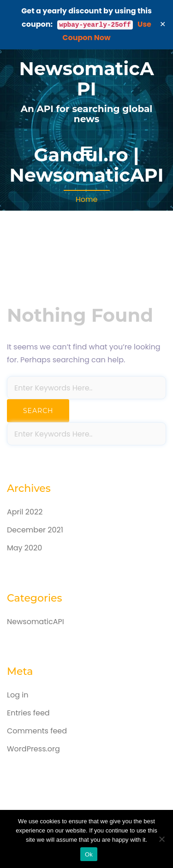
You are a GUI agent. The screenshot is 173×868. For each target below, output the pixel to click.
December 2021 (35, 530)
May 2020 (24, 548)
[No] (161, 839)
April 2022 (25, 512)
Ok (89, 854)
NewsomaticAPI (86, 79)
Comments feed (37, 731)
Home (87, 199)
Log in (18, 695)
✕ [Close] (163, 24)
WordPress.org (33, 749)
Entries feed (28, 713)
